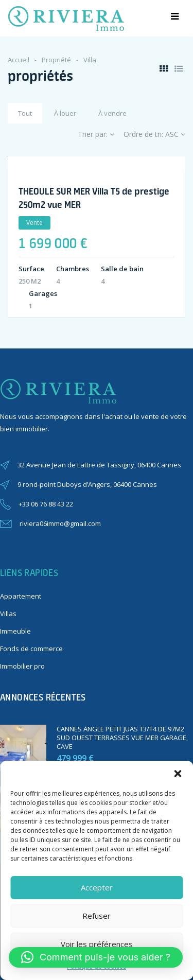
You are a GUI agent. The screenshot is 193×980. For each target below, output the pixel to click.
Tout (25, 113)
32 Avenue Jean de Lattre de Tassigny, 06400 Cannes (99, 465)
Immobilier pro (22, 666)
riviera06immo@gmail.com (60, 523)
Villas (8, 614)
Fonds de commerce (31, 649)
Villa (90, 60)
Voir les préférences (97, 944)
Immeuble (15, 631)
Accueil (19, 60)
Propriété (56, 60)
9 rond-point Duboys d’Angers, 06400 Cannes (87, 484)
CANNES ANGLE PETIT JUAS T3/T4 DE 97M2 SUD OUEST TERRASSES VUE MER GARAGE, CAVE (122, 738)
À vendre (112, 113)
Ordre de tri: (154, 134)
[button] (178, 774)
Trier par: (96, 134)
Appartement (21, 596)
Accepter (97, 887)
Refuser (97, 916)
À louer (65, 113)
